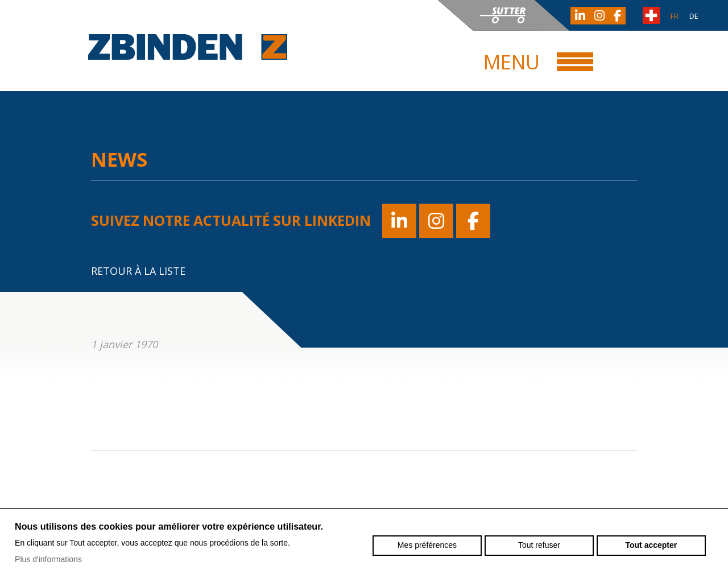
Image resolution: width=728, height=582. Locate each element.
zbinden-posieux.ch (188, 47)
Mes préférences (427, 545)
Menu (512, 62)
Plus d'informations (48, 559)
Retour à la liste (138, 271)
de (694, 16)
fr (675, 16)
